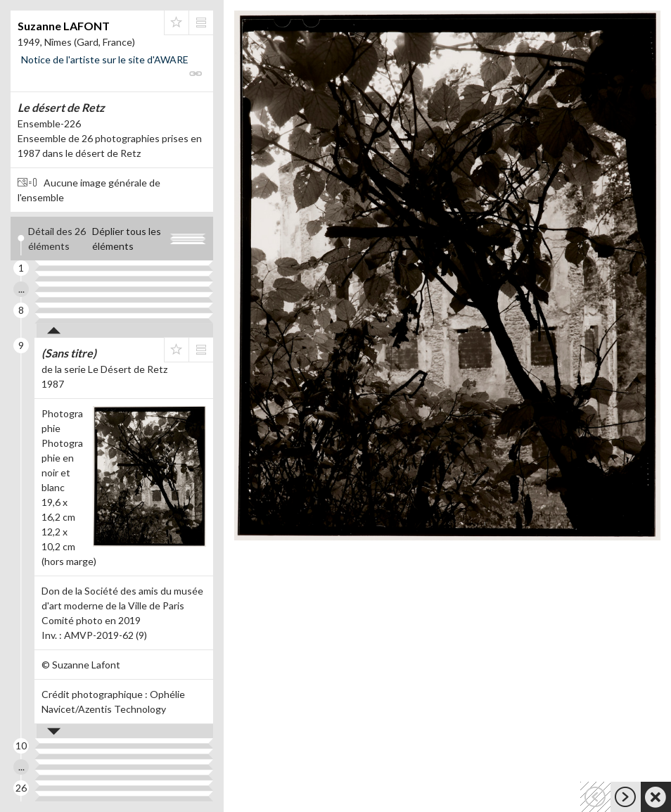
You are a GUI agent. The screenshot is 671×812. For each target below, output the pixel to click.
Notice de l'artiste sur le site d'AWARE (105, 59)
